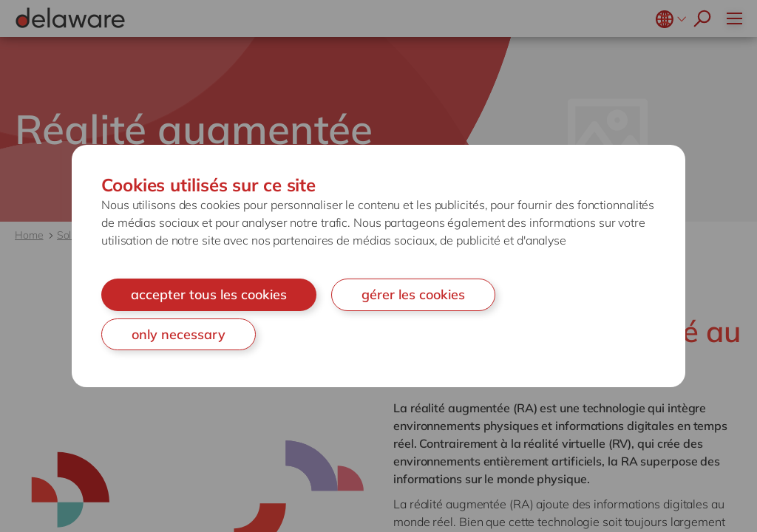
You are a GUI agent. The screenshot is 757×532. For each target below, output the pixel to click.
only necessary (179, 334)
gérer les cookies (413, 294)
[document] (378, 266)
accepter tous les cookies (209, 294)
